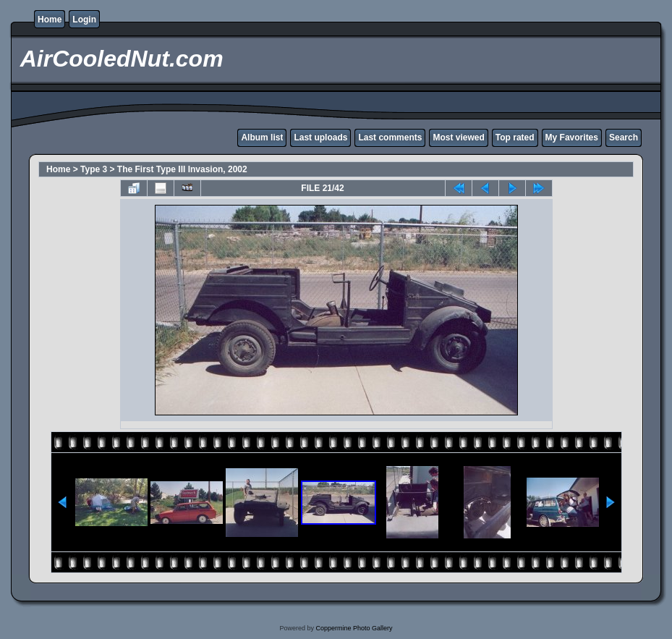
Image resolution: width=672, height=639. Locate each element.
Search (624, 137)
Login (84, 20)
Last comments (390, 137)
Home (50, 20)
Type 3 (94, 169)
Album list (262, 137)
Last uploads (320, 137)
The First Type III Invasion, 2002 (182, 169)
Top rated (515, 137)
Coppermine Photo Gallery (354, 628)
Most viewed (458, 137)
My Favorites (572, 137)
